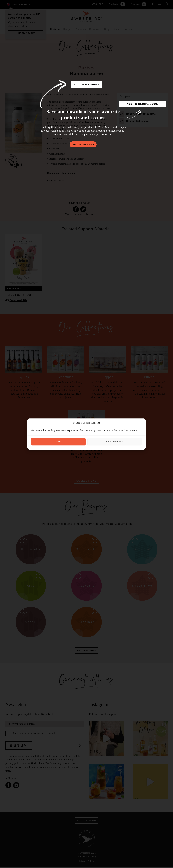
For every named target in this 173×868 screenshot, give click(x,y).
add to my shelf (87, 85)
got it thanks (83, 144)
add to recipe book (142, 104)
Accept (58, 442)
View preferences (115, 442)
